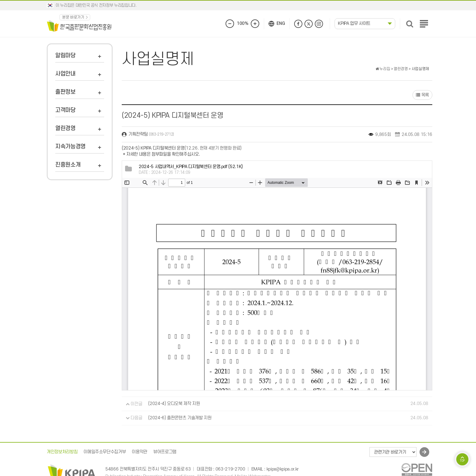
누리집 (383, 69)
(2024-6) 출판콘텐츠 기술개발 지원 (180, 418)
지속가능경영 (70, 147)
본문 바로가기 (73, 17)
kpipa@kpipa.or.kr (283, 469)
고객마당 (65, 110)
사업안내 (65, 74)
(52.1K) (191, 167)
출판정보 (65, 92)
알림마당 (65, 56)
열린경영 (65, 128)
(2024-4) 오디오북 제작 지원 (174, 404)
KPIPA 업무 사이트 (354, 24)
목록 (422, 95)
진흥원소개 (68, 165)
